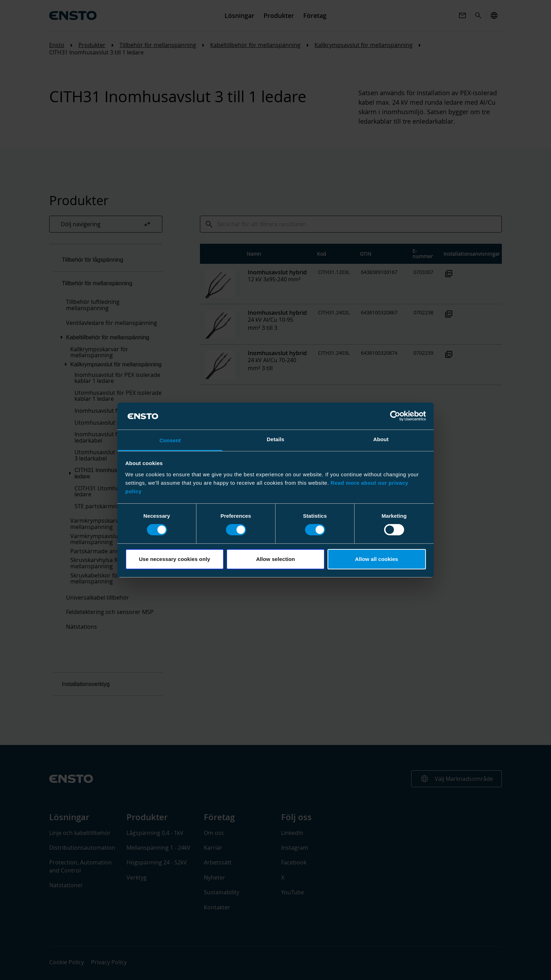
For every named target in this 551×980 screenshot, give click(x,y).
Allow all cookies (377, 559)
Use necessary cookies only (174, 559)
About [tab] (381, 439)
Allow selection (276, 559)
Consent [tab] (170, 440)
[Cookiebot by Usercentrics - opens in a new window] (395, 416)
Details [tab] (275, 439)
